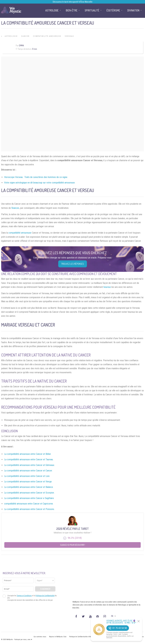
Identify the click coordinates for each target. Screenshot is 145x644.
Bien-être (72, 10)
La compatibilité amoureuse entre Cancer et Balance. (29, 487)
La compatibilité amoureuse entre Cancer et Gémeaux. (29, 465)
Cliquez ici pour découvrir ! (73, 545)
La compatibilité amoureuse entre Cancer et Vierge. (28, 482)
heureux (107, 287)
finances (15, 208)
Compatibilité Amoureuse (47, 36)
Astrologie (11, 36)
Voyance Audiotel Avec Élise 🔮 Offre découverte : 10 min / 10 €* (121, 622)
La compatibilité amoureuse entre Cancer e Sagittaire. (29, 498)
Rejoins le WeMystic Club (58, 637)
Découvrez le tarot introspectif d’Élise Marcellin (73, 2)
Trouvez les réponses (73, 264)
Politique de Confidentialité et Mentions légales (85, 637)
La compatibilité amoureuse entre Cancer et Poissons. (29, 509)
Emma (21, 45)
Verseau (69, 36)
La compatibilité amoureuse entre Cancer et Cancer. (28, 471)
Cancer (25, 36)
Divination (133, 10)
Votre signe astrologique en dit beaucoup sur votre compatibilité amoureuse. (40, 183)
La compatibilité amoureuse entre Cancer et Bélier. (28, 454)
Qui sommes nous (40, 637)
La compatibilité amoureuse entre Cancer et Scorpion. (29, 493)
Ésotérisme (113, 10)
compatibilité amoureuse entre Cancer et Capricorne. (29, 504)
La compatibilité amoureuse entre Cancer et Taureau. (29, 459)
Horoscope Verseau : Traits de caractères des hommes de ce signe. (36, 177)
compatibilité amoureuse (20, 233)
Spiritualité (92, 10)
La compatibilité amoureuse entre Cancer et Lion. (27, 476)
